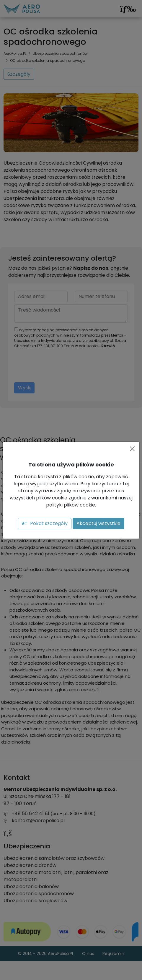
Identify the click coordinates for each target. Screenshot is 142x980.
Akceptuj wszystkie (98, 523)
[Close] (132, 449)
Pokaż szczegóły (44, 523)
